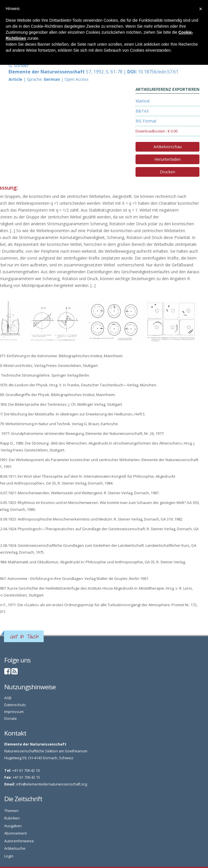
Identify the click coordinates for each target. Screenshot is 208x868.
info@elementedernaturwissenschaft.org (52, 784)
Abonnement (16, 833)
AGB (8, 698)
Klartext (143, 101)
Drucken (167, 172)
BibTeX (142, 111)
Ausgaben (13, 826)
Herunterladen (167, 159)
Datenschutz (15, 705)
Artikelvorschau (168, 147)
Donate (11, 719)
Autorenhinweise (19, 841)
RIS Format (146, 121)
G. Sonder (19, 65)
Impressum (14, 712)
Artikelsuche (15, 848)
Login (9, 856)
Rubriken (12, 818)
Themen (11, 811)
